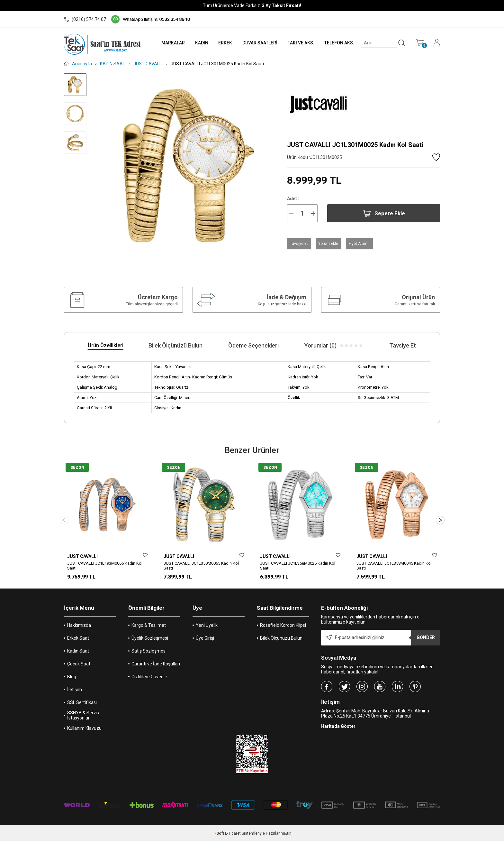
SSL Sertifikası (82, 705)
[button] (440, 521)
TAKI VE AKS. (297, 43)
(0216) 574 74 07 (85, 19)
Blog (72, 679)
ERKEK (219, 43)
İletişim (75, 692)
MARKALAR (164, 43)
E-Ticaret (233, 836)
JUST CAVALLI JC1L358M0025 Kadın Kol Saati (298, 566)
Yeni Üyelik (207, 628)
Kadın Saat (78, 654)
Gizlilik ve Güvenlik (150, 679)
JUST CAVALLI (82, 556)
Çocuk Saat (79, 666)
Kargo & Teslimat (149, 628)
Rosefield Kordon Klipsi (283, 628)
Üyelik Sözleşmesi (150, 641)
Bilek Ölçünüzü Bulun (281, 641)
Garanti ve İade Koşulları (156, 666)
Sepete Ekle (384, 213)
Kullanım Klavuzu (84, 731)
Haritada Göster (338, 729)
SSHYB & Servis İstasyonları (83, 718)
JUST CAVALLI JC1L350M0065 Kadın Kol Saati (201, 566)
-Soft (219, 836)
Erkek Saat (78, 641)
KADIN (194, 43)
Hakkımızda (79, 628)
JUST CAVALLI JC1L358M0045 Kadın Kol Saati (394, 566)
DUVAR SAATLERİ (255, 43)
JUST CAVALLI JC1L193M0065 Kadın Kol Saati (105, 566)
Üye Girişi (205, 641)
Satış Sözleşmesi (149, 654)
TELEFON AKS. (337, 43)
